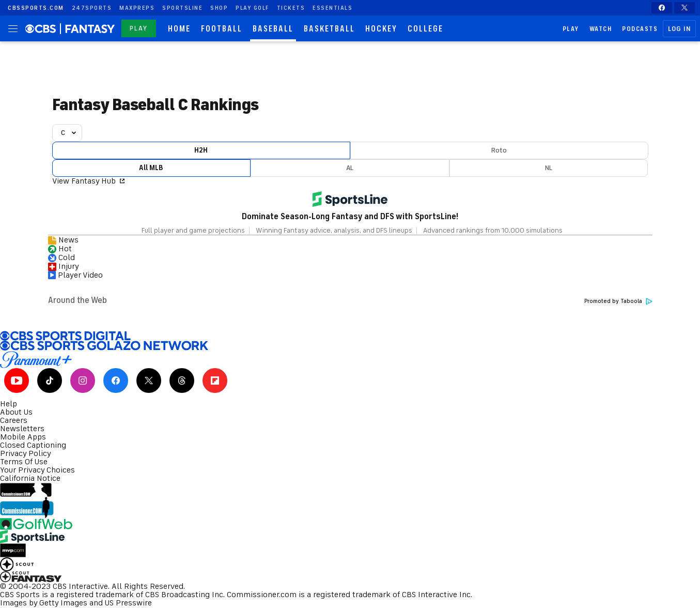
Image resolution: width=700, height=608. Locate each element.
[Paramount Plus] (350, 360)
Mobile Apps (23, 437)
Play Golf (252, 8)
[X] (685, 8)
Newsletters (22, 429)
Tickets (291, 8)
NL (549, 168)
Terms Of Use (24, 462)
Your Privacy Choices (37, 470)
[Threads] (182, 381)
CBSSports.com (36, 8)
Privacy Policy (26, 453)
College (425, 29)
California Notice (30, 478)
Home (179, 29)
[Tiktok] (50, 381)
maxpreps (137, 8)
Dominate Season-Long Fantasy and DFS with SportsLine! (350, 217)
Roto (499, 150)
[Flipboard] (215, 381)
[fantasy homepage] (91, 29)
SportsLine (182, 8)
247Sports (92, 8)
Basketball (329, 29)
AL (350, 168)
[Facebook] (662, 8)
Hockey (381, 29)
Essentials (332, 8)
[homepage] (44, 28)
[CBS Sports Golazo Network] (350, 346)
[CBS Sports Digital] (350, 336)
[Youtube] (17, 381)
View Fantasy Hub (88, 181)
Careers (14, 420)
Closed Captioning (33, 445)
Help (9, 404)
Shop (219, 8)
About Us (16, 412)
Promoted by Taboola (618, 301)
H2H (201, 150)
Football (222, 29)
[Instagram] (83, 381)
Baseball (273, 29)
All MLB (151, 168)
